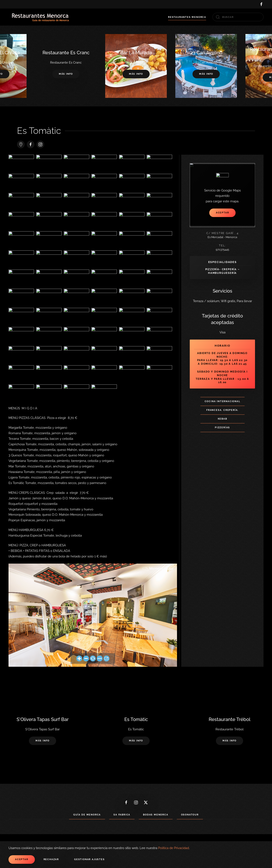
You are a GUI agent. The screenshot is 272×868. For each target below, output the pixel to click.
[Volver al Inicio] (40, 17)
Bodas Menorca (156, 815)
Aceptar (22, 859)
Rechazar (51, 859)
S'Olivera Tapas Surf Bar (43, 719)
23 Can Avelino (206, 53)
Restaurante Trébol (229, 719)
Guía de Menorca (87, 815)
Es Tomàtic (39, 131)
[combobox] (238, 17)
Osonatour (190, 815)
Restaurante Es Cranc (66, 53)
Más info (136, 74)
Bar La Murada (136, 53)
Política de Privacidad (174, 848)
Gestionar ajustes (89, 859)
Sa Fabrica (122, 815)
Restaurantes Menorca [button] (187, 17)
